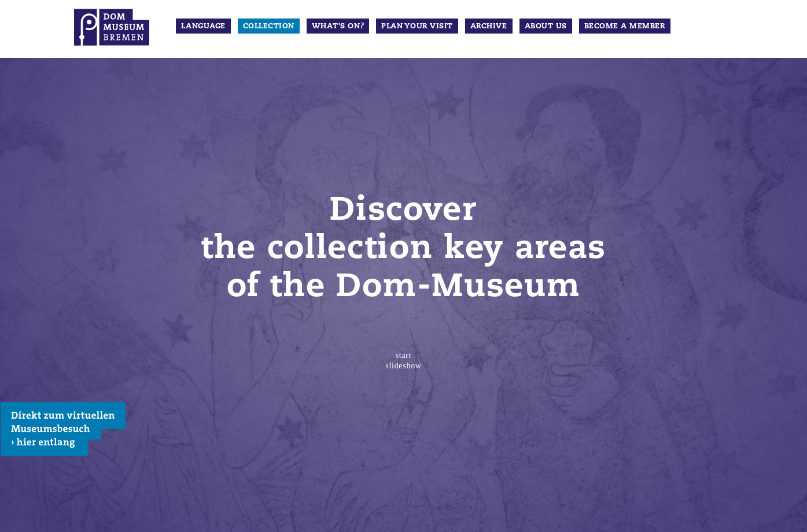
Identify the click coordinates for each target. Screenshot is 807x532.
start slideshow (403, 361)
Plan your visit (417, 26)
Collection (269, 26)
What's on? (338, 26)
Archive (489, 26)
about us (546, 26)
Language (203, 26)
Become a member (625, 26)
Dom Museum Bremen (112, 27)
